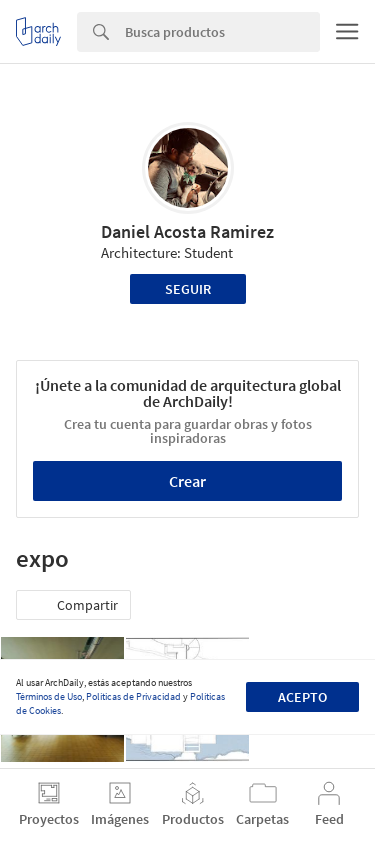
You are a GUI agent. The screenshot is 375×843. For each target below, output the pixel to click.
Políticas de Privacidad (133, 696)
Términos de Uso (49, 696)
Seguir (188, 289)
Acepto (302, 697)
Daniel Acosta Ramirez (187, 231)
